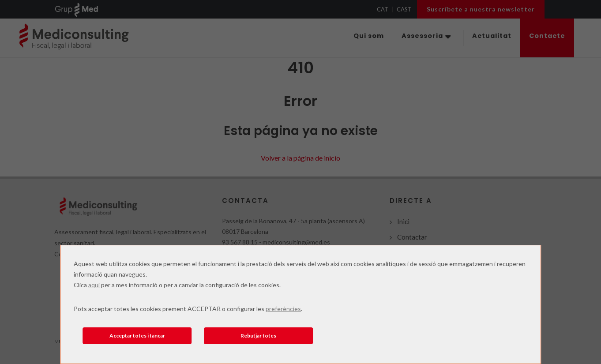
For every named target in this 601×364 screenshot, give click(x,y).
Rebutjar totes (258, 336)
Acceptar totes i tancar (137, 336)
